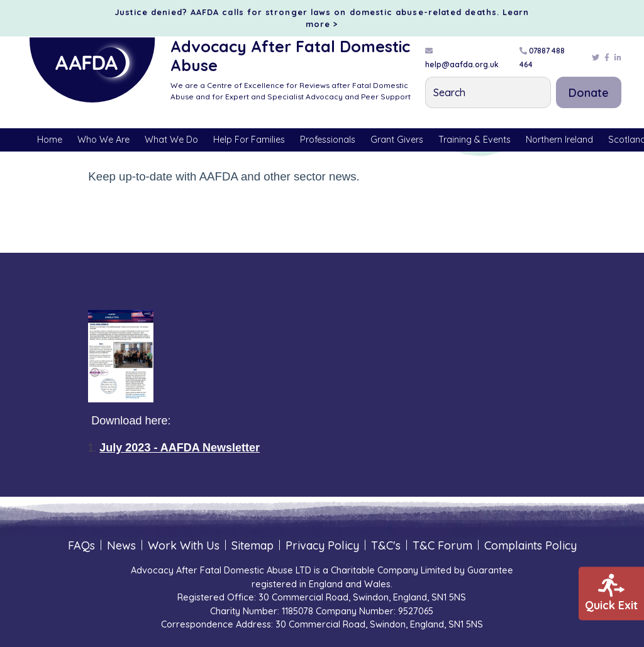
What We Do (171, 140)
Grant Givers (397, 140)
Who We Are (103, 140)
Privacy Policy (322, 545)
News (121, 545)
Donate (589, 93)
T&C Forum (442, 545)
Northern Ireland (559, 140)
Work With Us (184, 545)
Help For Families (249, 140)
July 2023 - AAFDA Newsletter (180, 448)
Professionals (328, 140)
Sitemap (253, 545)
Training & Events (475, 140)
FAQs (81, 545)
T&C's (386, 545)
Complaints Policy (530, 545)
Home (50, 140)
